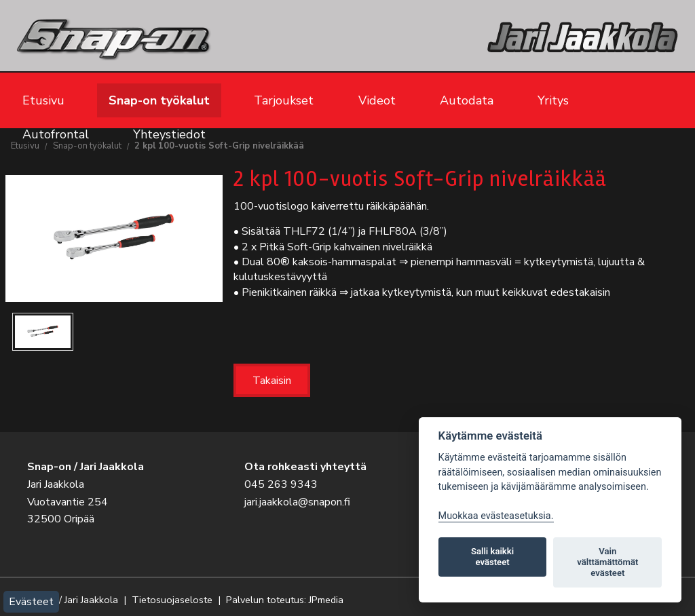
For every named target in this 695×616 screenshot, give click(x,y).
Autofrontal (56, 134)
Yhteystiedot (169, 134)
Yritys (553, 100)
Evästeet (31, 602)
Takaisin (272, 381)
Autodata (467, 100)
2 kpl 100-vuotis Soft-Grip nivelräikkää (219, 146)
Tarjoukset (284, 100)
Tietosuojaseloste (172, 600)
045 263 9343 (281, 484)
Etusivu (43, 100)
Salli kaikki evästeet (492, 557)
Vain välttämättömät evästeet (607, 562)
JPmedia (326, 600)
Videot (377, 100)
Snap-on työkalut (159, 100)
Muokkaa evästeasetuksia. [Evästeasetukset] (496, 516)
